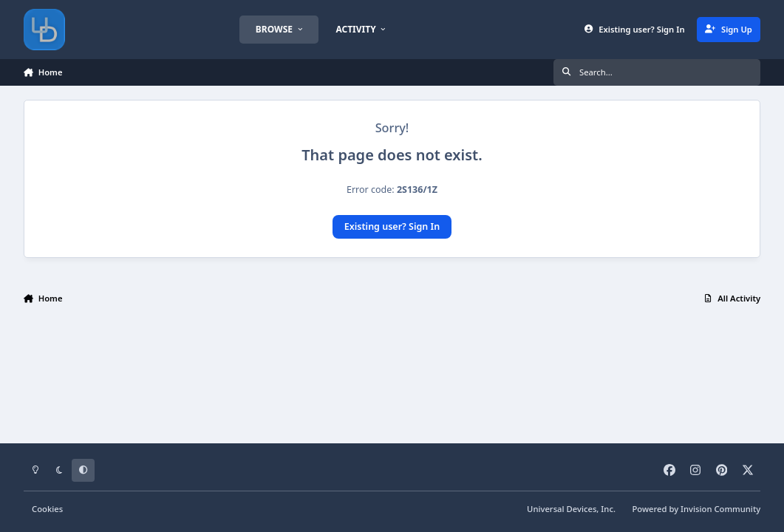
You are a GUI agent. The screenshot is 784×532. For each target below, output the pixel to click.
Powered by (697, 509)
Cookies (47, 509)
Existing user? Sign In (392, 226)
